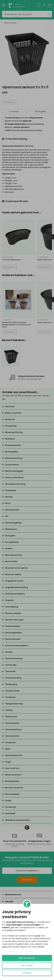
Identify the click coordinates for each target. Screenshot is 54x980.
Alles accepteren (27, 958)
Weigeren (27, 973)
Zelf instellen (27, 965)
